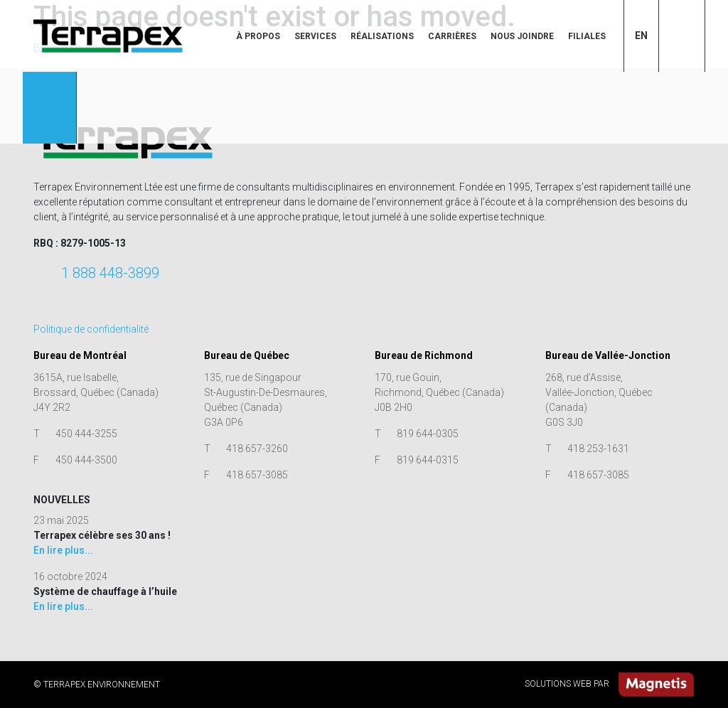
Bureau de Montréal (80, 355)
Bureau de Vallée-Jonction (608, 355)
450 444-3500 (86, 460)
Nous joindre (522, 36)
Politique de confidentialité (91, 329)
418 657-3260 (257, 449)
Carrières (452, 36)
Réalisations (382, 36)
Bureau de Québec (247, 355)
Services (315, 36)
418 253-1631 (598, 449)
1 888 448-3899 (110, 273)
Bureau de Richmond (424, 355)
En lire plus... (63, 550)
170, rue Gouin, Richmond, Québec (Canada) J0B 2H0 (439, 392)
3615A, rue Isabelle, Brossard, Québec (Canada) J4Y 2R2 (96, 392)
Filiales (587, 36)
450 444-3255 (86, 434)
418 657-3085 (257, 475)
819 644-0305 (428, 434)
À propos (258, 36)
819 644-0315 (428, 460)
